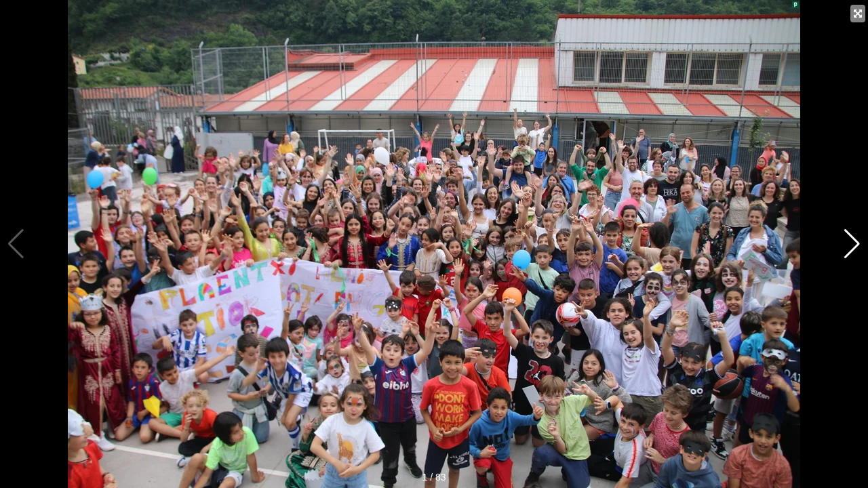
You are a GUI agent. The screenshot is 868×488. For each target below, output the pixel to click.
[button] (852, 244)
